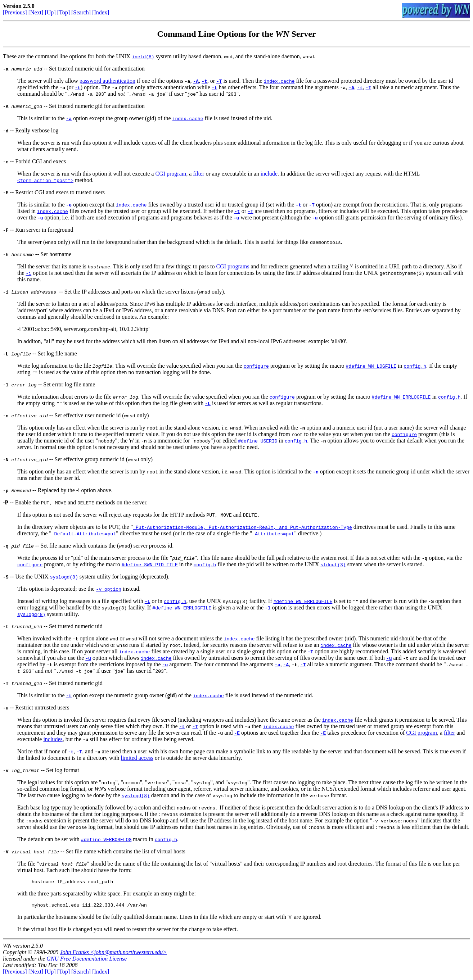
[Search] (81, 12)
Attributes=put (274, 534)
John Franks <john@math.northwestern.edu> (113, 954)
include (269, 174)
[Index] (101, 12)
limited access (137, 758)
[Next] (36, 12)
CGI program (171, 174)
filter (199, 174)
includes (53, 739)
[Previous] (15, 12)
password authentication (107, 81)
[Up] (50, 12)
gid (171, 695)
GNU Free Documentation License (87, 961)
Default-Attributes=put (84, 534)
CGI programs (233, 266)
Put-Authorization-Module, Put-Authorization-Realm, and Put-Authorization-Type (242, 527)
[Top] (64, 12)
